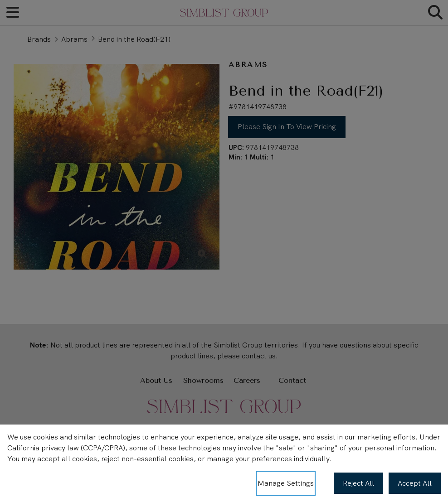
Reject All (358, 483)
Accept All (415, 483)
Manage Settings (286, 483)
